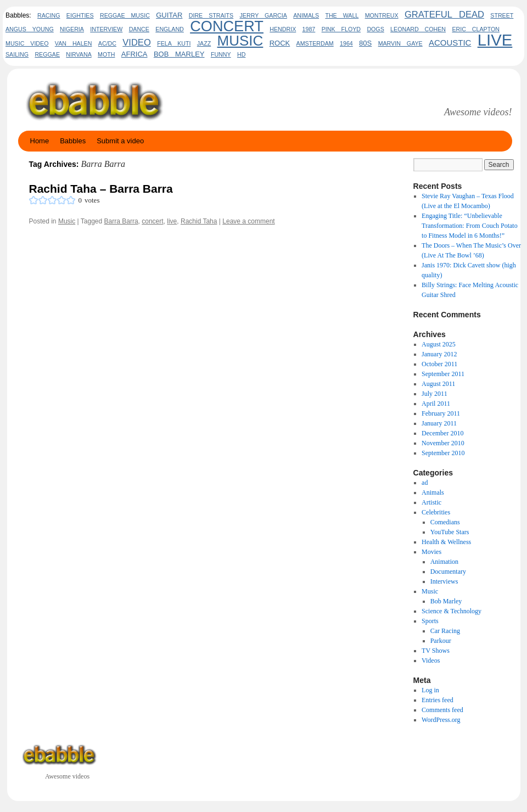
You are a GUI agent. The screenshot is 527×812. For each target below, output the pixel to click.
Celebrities (436, 512)
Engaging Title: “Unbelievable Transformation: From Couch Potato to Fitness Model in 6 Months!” (470, 226)
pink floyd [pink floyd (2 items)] (341, 29)
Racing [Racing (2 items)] (49, 15)
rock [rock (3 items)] (280, 43)
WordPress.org (441, 720)
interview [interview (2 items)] (106, 29)
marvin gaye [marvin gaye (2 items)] (400, 43)
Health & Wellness (446, 542)
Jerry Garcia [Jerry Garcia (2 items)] (263, 15)
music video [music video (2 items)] (27, 43)
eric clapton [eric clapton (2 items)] (476, 29)
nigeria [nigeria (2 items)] (72, 29)
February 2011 (441, 413)
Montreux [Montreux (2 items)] (382, 15)
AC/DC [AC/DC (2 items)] (107, 43)
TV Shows (436, 651)
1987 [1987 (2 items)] (309, 29)
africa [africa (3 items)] (134, 54)
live (172, 221)
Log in (430, 690)
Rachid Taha (199, 221)
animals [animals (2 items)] (306, 15)
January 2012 (439, 354)
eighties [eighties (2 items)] (80, 15)
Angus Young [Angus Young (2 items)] (30, 29)
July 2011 (435, 394)
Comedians (445, 522)
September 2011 (443, 374)
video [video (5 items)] (137, 43)
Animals (433, 492)
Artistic (431, 502)
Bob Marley (446, 601)
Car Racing (445, 631)
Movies (431, 552)
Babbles (73, 141)
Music (67, 221)
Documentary (448, 572)
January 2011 (439, 423)
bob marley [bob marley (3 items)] (179, 54)
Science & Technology (452, 611)
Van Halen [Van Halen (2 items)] (74, 43)
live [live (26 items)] (495, 40)
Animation (444, 562)
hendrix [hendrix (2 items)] (283, 29)
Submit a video (120, 141)
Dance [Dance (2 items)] (139, 29)
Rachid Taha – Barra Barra (101, 189)
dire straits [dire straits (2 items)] (211, 15)
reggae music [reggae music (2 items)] (125, 15)
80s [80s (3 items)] (365, 43)
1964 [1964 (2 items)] (346, 43)
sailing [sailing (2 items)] (17, 54)
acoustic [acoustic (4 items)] (450, 43)
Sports (430, 621)
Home (40, 141)
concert (152, 221)
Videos (431, 660)
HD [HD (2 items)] (241, 54)
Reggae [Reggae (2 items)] (47, 54)
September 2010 (443, 453)
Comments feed (442, 710)
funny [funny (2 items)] (221, 54)
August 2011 (438, 384)
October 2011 (439, 364)
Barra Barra (121, 221)
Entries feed (438, 700)
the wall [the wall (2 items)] (342, 15)
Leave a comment (248, 221)
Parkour (441, 641)
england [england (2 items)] (170, 29)
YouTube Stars (450, 532)
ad (425, 483)
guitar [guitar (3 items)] (169, 15)
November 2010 (443, 443)
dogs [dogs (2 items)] (375, 29)
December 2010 (442, 433)
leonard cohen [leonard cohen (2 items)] (418, 29)
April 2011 (436, 404)
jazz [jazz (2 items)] (204, 43)
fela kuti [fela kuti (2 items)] (174, 43)
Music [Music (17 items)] (240, 41)
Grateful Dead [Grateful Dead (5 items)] (444, 15)
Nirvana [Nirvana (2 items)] (79, 54)
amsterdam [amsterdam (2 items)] (315, 43)
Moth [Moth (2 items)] (106, 54)
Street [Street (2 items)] (502, 15)
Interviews (444, 581)
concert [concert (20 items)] (227, 26)
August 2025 (439, 344)
